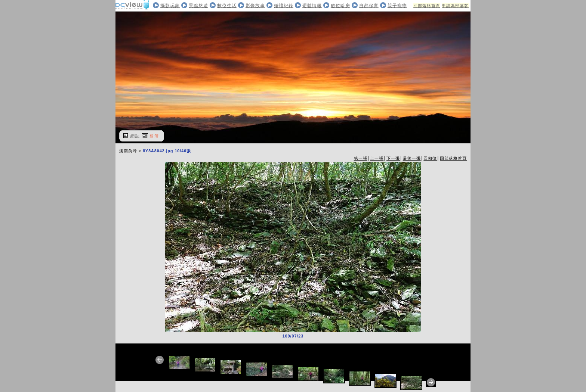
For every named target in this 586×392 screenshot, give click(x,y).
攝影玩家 (170, 6)
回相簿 (430, 158)
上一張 (377, 158)
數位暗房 (340, 6)
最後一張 (412, 158)
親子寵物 (397, 6)
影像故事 (255, 6)
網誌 (135, 136)
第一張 (361, 158)
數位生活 (227, 6)
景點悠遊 (198, 6)
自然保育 (369, 6)
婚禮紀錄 (284, 6)
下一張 (393, 158)
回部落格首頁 (427, 6)
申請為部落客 (455, 6)
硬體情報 (312, 6)
